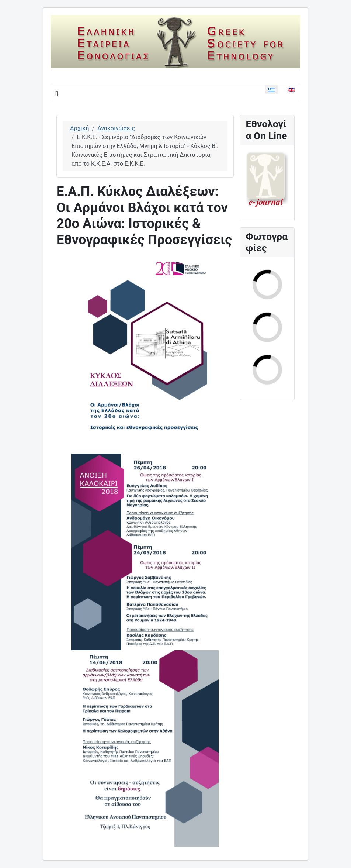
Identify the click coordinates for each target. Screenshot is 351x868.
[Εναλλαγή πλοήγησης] (57, 94)
